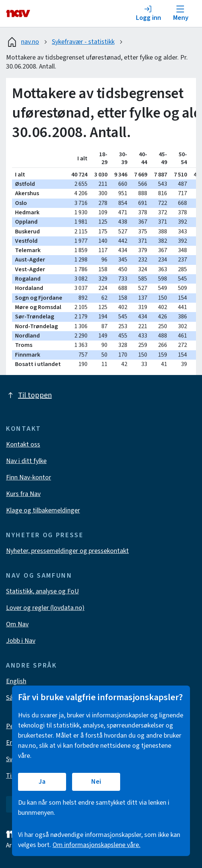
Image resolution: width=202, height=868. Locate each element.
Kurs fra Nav (23, 494)
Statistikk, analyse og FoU (42, 591)
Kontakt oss (23, 444)
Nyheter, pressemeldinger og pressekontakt (67, 551)
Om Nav (17, 624)
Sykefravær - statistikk (83, 42)
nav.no (23, 42)
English (16, 681)
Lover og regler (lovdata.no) (45, 608)
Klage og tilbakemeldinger (43, 510)
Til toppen (29, 395)
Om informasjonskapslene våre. (96, 845)
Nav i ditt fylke (26, 461)
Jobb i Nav (21, 641)
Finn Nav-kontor (29, 477)
